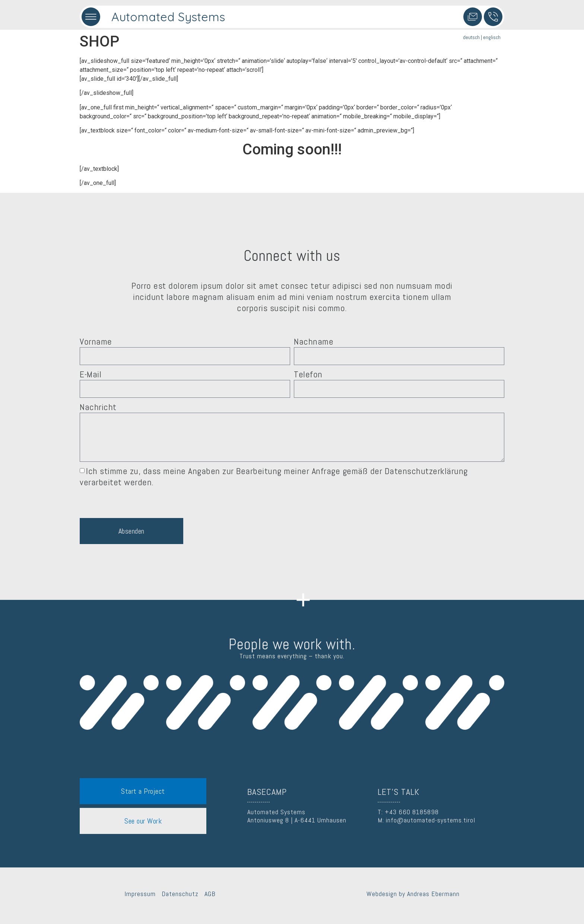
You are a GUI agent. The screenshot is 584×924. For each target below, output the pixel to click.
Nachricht (98, 407)
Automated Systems (168, 17)
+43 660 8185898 (412, 812)
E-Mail (91, 374)
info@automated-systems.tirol (431, 820)
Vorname (96, 342)
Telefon (308, 374)
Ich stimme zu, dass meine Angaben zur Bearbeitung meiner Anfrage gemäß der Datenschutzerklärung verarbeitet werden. (274, 477)
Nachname (314, 342)
